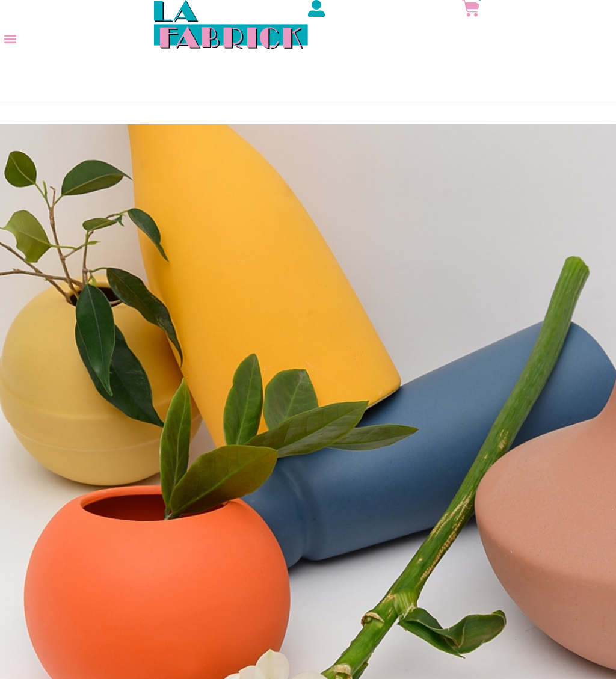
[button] (10, 39)
